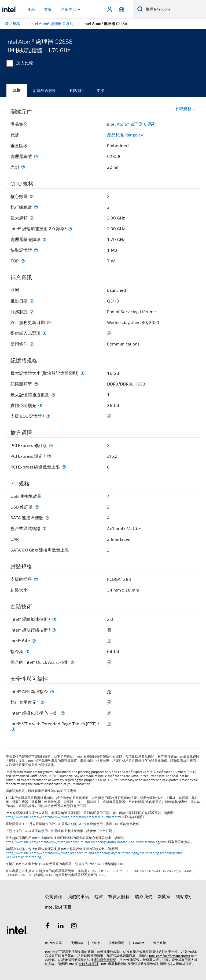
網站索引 (185, 897)
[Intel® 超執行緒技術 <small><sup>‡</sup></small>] (54, 630)
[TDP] (23, 261)
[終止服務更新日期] (49, 323)
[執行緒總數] (36, 207)
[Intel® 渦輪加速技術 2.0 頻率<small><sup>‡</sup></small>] (70, 229)
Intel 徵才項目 (58, 907)
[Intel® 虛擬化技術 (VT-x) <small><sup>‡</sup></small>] (63, 713)
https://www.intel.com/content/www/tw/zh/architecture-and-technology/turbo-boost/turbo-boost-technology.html (87, 842)
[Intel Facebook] (47, 927)
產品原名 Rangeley (125, 135)
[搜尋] (140, 9)
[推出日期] (32, 301)
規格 (17, 90)
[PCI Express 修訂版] (51, 446)
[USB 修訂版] (37, 507)
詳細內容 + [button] (70, 9)
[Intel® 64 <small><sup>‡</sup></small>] (34, 641)
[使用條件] (32, 344)
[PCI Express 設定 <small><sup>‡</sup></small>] (49, 456)
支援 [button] (48, 9)
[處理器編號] (36, 156)
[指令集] (27, 652)
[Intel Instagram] (74, 927)
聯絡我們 (144, 897)
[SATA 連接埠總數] (47, 518)
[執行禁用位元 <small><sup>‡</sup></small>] (43, 702)
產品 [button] (31, 9)
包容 (99, 897)
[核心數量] (32, 197)
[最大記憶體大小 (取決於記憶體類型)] (83, 373)
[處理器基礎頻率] (45, 239)
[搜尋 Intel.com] (175, 9)
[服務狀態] (32, 312)
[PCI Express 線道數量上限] (64, 467)
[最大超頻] (32, 218)
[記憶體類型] (36, 384)
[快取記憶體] (36, 250)
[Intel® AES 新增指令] (52, 692)
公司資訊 (54, 897)
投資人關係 (119, 897)
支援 (100, 91)
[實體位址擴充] (40, 406)
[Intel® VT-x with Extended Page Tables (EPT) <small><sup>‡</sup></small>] (13, 729)
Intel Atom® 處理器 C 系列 (132, 124)
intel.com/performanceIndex (170, 956)
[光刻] (23, 167)
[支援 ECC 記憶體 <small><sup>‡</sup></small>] (48, 416)
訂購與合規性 (45, 91)
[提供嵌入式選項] (45, 333)
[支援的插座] (36, 579)
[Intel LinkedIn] (61, 927)
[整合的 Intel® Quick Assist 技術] (73, 662)
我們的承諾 (78, 897)
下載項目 (76, 91)
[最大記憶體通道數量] (53, 395)
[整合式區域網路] (45, 529)
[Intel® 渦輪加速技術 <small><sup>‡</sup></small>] (54, 619)
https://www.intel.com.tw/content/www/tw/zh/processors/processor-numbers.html (63, 817)
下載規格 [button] (185, 109)
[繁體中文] (122, 10)
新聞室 (164, 897)
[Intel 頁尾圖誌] (17, 930)
